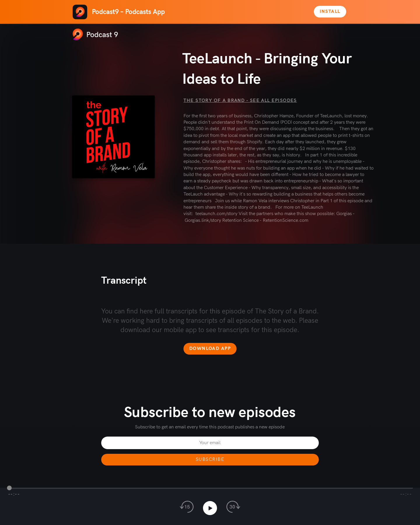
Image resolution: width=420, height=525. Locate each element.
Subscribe (210, 459)
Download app (210, 349)
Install (330, 12)
